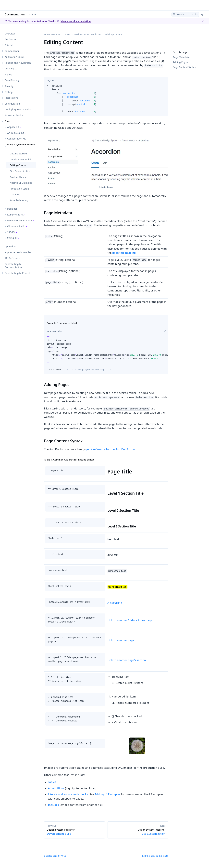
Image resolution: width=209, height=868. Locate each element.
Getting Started (18, 154)
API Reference (12, 258)
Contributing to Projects (18, 273)
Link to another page (121, 640)
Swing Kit (12, 238)
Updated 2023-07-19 (54, 856)
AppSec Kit (13, 127)
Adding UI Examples (21, 183)
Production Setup (19, 189)
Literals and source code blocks (68, 794)
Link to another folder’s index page (130, 620)
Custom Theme (18, 177)
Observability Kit (16, 226)
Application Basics (15, 57)
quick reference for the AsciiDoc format (111, 449)
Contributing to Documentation (13, 266)
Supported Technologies (18, 252)
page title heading (124, 253)
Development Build (20, 159)
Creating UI (11, 69)
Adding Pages (180, 62)
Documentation (15, 14)
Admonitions (56, 788)
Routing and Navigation (18, 63)
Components (12, 51)
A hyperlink (115, 603)
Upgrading (11, 246)
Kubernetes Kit (15, 215)
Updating (15, 194)
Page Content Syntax (184, 67)
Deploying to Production (18, 109)
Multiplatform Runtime (20, 220)
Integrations (11, 98)
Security (9, 86)
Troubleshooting (19, 200)
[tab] (51, 81)
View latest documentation (76, 21)
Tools (7, 121)
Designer (12, 209)
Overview (10, 34)
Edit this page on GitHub (154, 856)
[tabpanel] (106, 100)
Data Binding (12, 80)
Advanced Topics (14, 115)
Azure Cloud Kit (16, 133)
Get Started (11, 39)
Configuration (12, 104)
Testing (9, 92)
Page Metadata (181, 57)
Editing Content (19, 165)
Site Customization (20, 171)
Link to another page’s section (127, 660)
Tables (52, 782)
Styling (8, 74)
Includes (53, 805)
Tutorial (9, 45)
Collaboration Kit (16, 139)
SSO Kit (11, 232)
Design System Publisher (21, 145)
